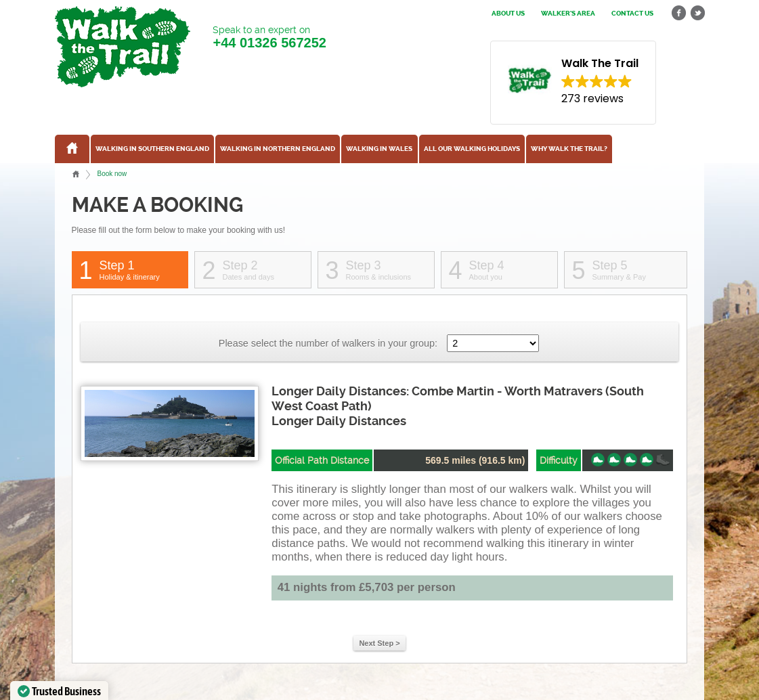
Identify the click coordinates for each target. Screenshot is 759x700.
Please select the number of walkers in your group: (328, 343)
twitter (697, 13)
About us (508, 14)
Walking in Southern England (152, 149)
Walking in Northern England (278, 149)
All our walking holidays (472, 149)
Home (76, 174)
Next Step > (379, 643)
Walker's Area (568, 14)
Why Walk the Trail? (569, 149)
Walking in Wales (379, 149)
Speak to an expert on (269, 38)
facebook (679, 13)
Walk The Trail (123, 47)
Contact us (632, 14)
